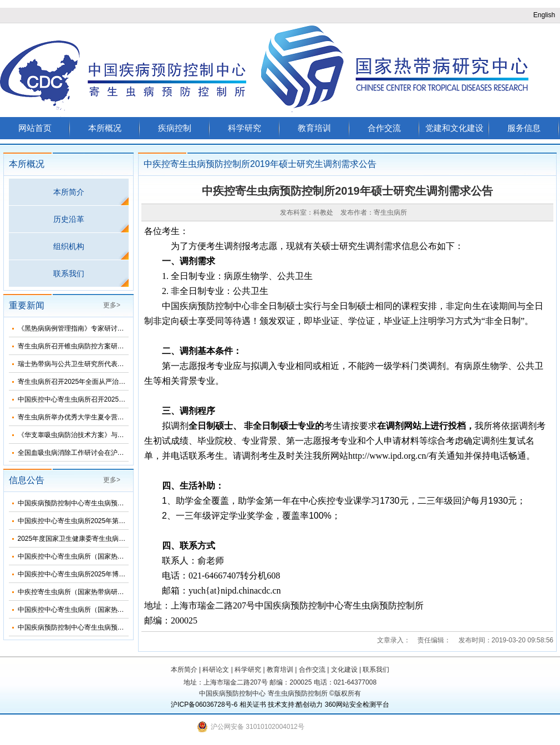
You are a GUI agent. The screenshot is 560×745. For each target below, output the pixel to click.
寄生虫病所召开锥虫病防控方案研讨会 (74, 346)
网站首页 (35, 128)
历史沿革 (69, 219)
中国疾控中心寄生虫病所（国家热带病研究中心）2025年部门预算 (115, 556)
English (544, 15)
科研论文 (216, 670)
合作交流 (384, 128)
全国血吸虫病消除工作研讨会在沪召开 (74, 453)
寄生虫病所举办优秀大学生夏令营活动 (74, 417)
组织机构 (69, 246)
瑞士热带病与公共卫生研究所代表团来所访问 (84, 364)
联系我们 (69, 273)
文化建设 (344, 670)
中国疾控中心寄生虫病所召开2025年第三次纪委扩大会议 (102, 399)
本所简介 (69, 192)
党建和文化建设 (454, 128)
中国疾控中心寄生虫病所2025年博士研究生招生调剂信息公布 (108, 574)
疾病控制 (175, 128)
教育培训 (314, 128)
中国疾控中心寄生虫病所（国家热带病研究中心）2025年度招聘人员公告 (125, 610)
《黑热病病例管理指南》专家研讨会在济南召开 (88, 328)
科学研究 (245, 128)
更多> (112, 305)
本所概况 (105, 128)
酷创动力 (309, 705)
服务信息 (524, 128)
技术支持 (281, 705)
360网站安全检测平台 (357, 705)
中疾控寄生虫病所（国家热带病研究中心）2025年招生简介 (105, 592)
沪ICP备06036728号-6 (204, 705)
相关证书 (253, 705)
